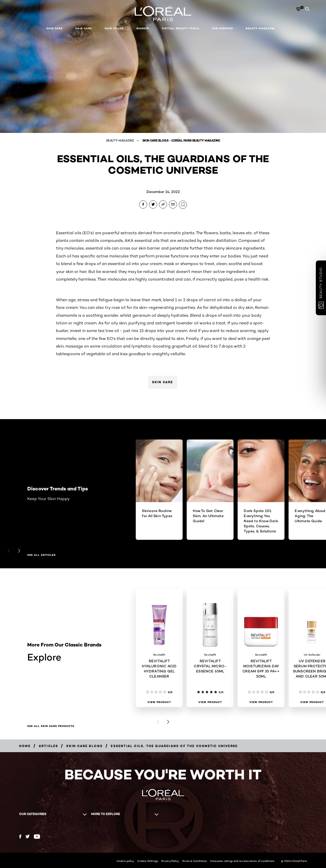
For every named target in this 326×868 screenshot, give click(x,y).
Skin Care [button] (55, 28)
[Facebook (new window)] (20, 837)
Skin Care (162, 382)
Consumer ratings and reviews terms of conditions (242, 861)
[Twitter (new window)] (28, 836)
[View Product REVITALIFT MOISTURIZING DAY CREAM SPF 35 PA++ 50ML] (261, 702)
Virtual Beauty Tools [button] (180, 28)
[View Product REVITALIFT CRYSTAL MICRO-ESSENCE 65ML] (210, 702)
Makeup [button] (143, 28)
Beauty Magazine (260, 28)
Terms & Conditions (194, 861)
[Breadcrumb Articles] (49, 746)
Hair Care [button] (84, 28)
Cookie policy (125, 861)
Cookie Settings (148, 861)
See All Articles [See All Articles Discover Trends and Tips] (42, 555)
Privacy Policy (170, 861)
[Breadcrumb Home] (25, 746)
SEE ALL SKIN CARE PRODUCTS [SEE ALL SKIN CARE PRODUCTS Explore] (51, 726)
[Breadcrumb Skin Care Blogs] (84, 746)
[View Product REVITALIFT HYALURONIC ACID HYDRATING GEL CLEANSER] (159, 702)
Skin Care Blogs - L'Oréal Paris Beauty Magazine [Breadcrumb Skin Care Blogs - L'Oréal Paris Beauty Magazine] (181, 140)
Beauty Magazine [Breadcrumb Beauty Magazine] (120, 140)
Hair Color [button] (114, 28)
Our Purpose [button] (222, 28)
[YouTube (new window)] (37, 837)
